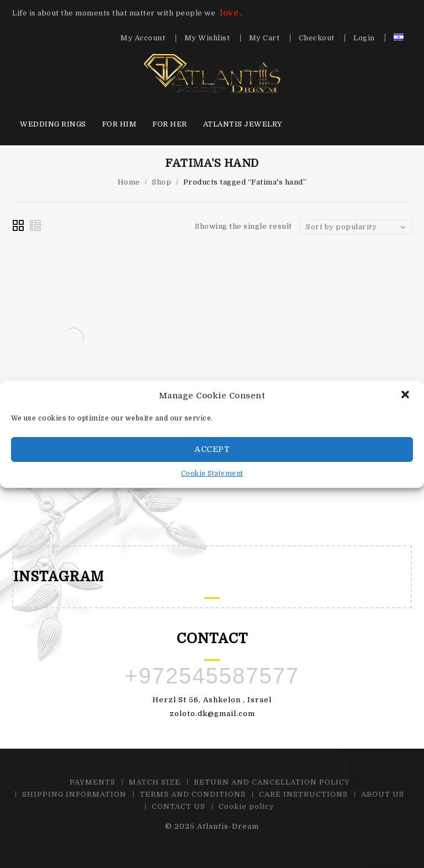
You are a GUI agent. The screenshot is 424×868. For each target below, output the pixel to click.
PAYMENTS (92, 782)
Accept (212, 449)
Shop (161, 182)
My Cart (264, 38)
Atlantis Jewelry (243, 124)
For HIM (120, 124)
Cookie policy (247, 806)
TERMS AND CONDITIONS (193, 794)
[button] (406, 396)
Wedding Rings (53, 124)
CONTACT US (179, 806)
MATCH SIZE (155, 782)
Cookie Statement (212, 474)
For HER (170, 124)
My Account (143, 38)
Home (129, 182)
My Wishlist (207, 38)
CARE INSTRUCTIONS (303, 794)
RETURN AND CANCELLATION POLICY (272, 782)
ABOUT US (383, 794)
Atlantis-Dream (228, 826)
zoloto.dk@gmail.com (212, 714)
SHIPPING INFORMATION (74, 794)
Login (364, 38)
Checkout (317, 38)
